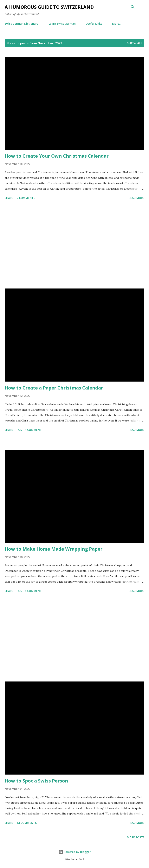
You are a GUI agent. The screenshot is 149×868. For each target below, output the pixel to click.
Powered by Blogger (74, 852)
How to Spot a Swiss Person (36, 781)
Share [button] (9, 198)
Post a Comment (29, 430)
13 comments (27, 823)
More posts (136, 837)
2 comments (26, 198)
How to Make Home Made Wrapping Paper (54, 549)
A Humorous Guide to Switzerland (49, 7)
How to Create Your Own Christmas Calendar (57, 156)
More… (117, 24)
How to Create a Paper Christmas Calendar (54, 388)
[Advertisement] (74, 245)
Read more (136, 198)
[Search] (133, 7)
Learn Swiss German (62, 24)
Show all (135, 43)
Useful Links (94, 24)
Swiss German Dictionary (22, 24)
